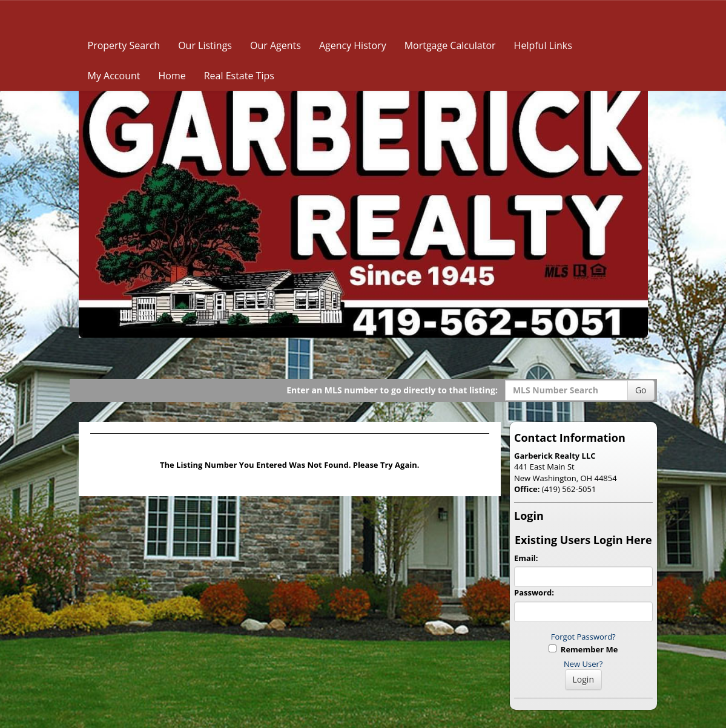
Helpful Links (543, 45)
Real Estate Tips (239, 76)
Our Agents (276, 45)
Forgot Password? (583, 637)
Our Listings (205, 45)
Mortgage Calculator (450, 45)
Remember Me (583, 649)
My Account (114, 76)
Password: (534, 592)
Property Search (124, 45)
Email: (526, 558)
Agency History (353, 45)
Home (172, 76)
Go (641, 390)
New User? (583, 664)
